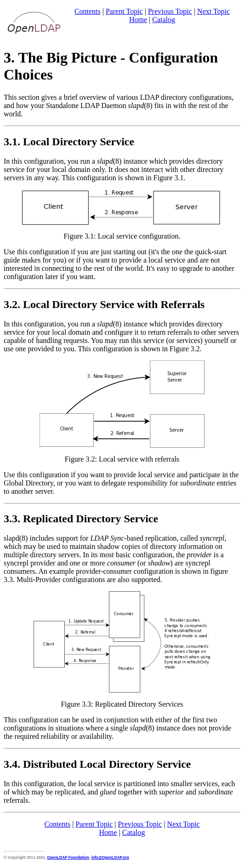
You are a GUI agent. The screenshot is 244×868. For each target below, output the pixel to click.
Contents (88, 11)
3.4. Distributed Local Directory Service (97, 764)
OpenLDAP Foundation (68, 857)
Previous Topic (170, 11)
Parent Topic (124, 11)
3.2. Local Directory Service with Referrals (104, 304)
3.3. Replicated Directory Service (81, 519)
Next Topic (213, 11)
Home (138, 20)
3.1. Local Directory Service (69, 142)
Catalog (164, 20)
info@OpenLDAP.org (110, 857)
